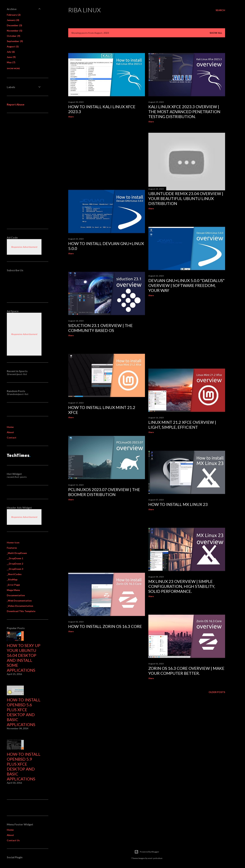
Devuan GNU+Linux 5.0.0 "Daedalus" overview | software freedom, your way (186, 285)
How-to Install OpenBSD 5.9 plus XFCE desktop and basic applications (24, 766)
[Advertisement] (107, 150)
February (14, 15)
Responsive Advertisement (24, 247)
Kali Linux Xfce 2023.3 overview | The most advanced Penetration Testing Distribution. (184, 112)
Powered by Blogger (147, 852)
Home (10, 427)
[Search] (220, 10)
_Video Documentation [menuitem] (20, 606)
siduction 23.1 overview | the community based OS (100, 328)
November (15, 31)
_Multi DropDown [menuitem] (17, 553)
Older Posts (217, 692)
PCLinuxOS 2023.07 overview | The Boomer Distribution (104, 492)
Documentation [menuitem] (16, 595)
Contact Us (13, 840)
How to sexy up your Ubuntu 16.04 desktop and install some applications (24, 658)
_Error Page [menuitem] (13, 585)
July (11, 52)
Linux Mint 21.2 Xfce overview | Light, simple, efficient (182, 425)
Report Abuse (16, 104)
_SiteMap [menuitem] (12, 579)
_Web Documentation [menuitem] (19, 601)
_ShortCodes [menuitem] (14, 574)
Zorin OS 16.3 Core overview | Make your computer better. (186, 671)
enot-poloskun (155, 858)
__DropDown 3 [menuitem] (15, 569)
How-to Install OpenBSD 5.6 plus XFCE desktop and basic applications (24, 712)
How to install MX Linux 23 (178, 504)
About (10, 432)
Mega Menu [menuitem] (13, 590)
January (13, 20)
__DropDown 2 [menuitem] (15, 564)
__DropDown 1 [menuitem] (15, 558)
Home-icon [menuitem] (13, 542)
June (11, 57)
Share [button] (71, 117)
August (13, 46)
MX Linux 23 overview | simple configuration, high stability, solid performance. (182, 586)
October (14, 36)
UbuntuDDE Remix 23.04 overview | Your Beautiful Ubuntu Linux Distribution (186, 198)
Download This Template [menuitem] (21, 611)
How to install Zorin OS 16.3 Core (105, 626)
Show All (216, 33)
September (15, 41)
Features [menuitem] (12, 548)
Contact (12, 437)
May (11, 62)
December (14, 25)
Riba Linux (84, 10)
